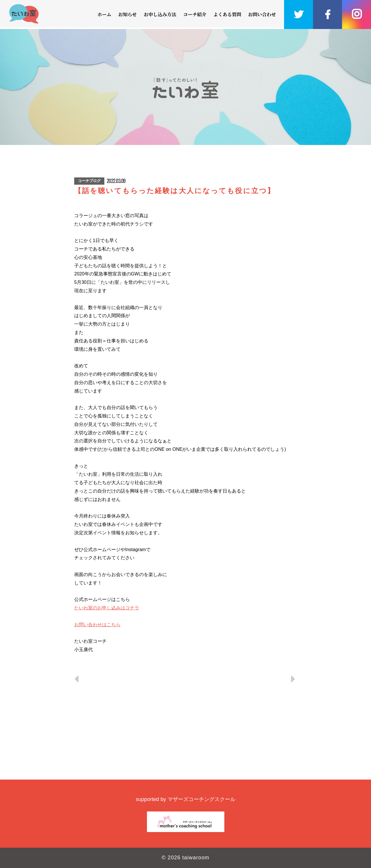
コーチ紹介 (195, 14)
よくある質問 (227, 14)
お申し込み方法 (160, 14)
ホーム (104, 14)
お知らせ (128, 14)
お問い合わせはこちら (97, 625)
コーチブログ (89, 181)
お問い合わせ (262, 14)
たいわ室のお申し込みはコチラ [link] (107, 608)
